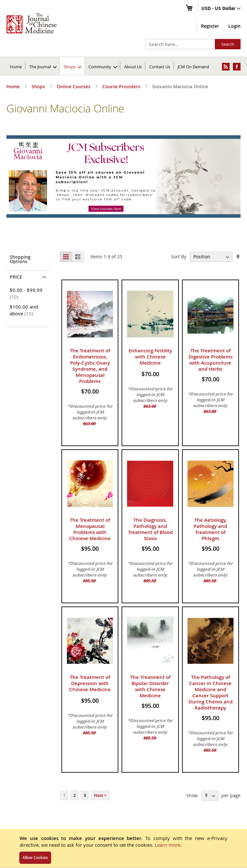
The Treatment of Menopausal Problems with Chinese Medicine (90, 529)
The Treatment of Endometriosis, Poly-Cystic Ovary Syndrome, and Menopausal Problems (90, 366)
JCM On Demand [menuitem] (193, 67)
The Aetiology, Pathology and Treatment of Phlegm (210, 529)
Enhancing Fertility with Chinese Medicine (150, 357)
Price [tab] (16, 277)
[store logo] (32, 23)
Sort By (179, 257)
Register (210, 26)
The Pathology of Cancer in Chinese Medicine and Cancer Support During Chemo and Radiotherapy (210, 692)
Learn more (168, 845)
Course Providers (122, 86)
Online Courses (74, 86)
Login (234, 26)
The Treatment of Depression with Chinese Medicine (90, 683)
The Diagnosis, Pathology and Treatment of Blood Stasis (150, 529)
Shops (39, 86)
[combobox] (179, 44)
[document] (123, 848)
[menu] (123, 66)
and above (24, 310)
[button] (221, 9)
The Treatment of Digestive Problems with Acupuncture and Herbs (210, 360)
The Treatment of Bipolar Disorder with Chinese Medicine (150, 686)
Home (16, 67)
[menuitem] (43, 66)
